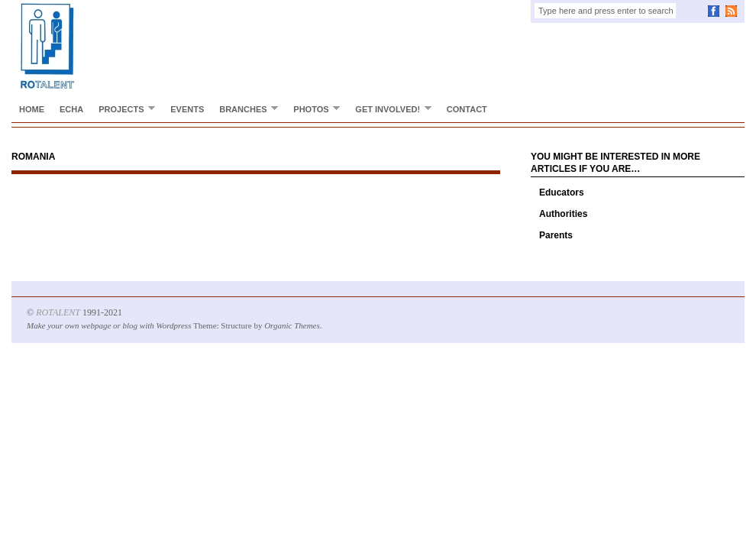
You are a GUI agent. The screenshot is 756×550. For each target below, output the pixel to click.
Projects (123, 109)
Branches (245, 109)
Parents (556, 235)
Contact (467, 109)
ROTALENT (58, 312)
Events (187, 109)
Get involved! (389, 109)
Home (32, 109)
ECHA (71, 109)
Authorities (563, 214)
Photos (313, 109)
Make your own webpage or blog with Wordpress (109, 325)
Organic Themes (292, 325)
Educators (562, 192)
